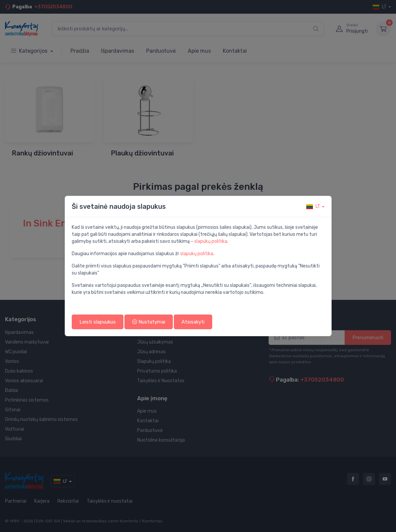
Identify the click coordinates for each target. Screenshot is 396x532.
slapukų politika (211, 241)
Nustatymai (149, 322)
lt (313, 206)
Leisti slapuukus (98, 322)
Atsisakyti (193, 322)
